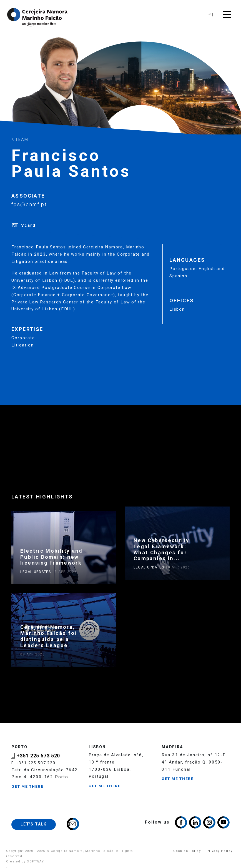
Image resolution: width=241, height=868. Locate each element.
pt (211, 15)
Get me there (27, 786)
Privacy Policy (220, 851)
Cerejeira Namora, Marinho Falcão (38, 17)
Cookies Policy (187, 851)
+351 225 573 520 (38, 756)
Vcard (28, 225)
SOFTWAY (35, 861)
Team (20, 139)
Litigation (23, 345)
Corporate (23, 338)
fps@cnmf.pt (29, 204)
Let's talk (34, 824)
